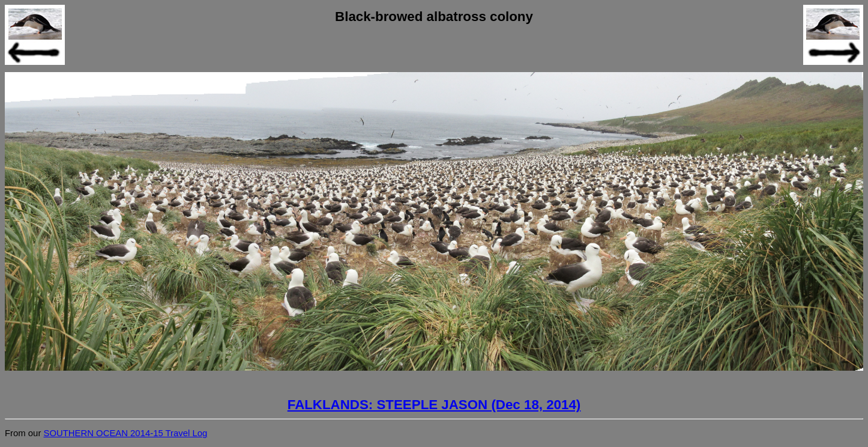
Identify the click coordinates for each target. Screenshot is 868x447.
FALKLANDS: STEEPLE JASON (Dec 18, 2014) (434, 405)
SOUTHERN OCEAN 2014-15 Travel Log (125, 433)
